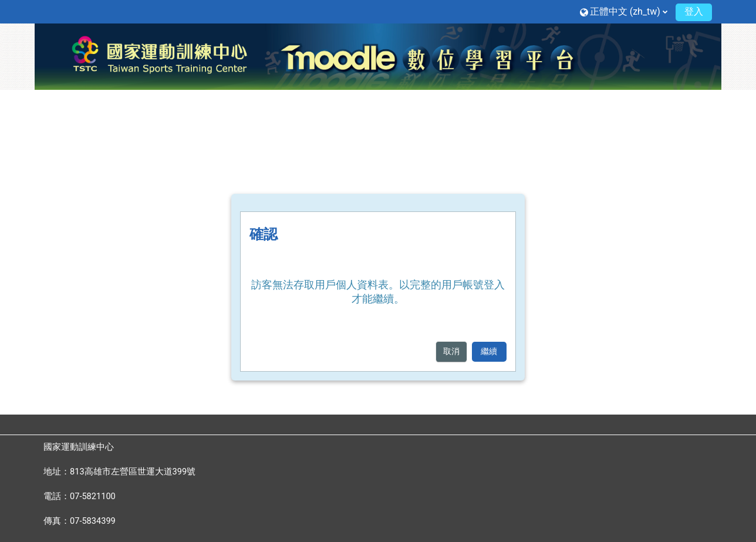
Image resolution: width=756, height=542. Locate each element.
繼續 (489, 351)
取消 (451, 351)
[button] (624, 11)
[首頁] (378, 56)
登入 (694, 11)
